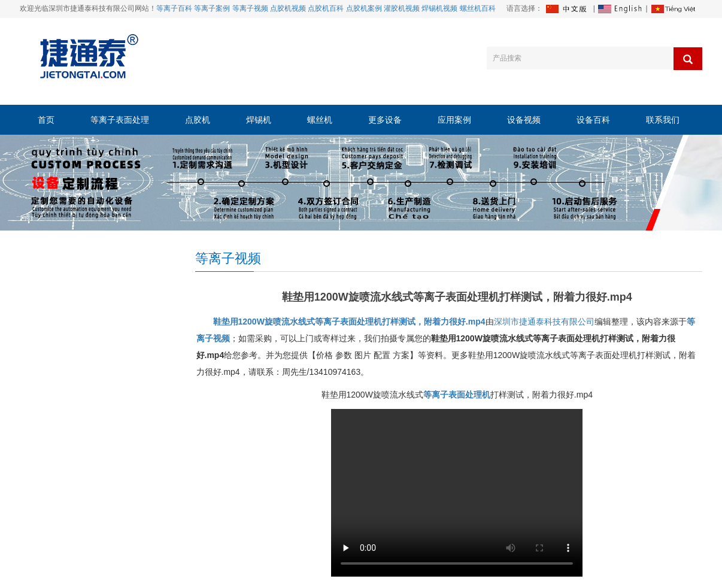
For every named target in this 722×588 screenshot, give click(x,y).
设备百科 (593, 120)
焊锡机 (259, 120)
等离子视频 (250, 8)
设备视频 (524, 120)
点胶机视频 (288, 8)
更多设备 (385, 120)
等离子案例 (212, 8)
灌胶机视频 (402, 8)
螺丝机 (320, 120)
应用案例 (454, 120)
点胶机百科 (326, 8)
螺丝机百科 (478, 8)
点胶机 (198, 120)
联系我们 (663, 120)
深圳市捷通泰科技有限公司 (544, 322)
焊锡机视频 (439, 8)
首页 (46, 120)
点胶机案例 (364, 8)
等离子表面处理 (120, 120)
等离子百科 (174, 8)
